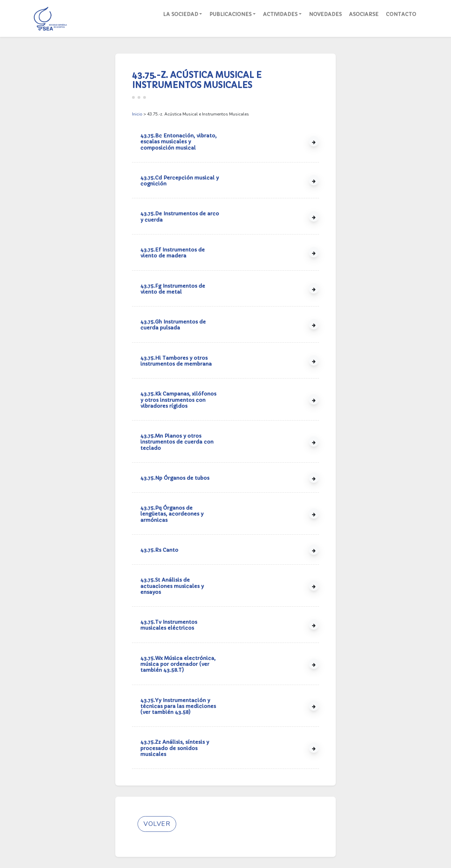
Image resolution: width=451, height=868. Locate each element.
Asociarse (364, 14)
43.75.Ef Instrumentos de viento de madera (173, 253)
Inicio (137, 114)
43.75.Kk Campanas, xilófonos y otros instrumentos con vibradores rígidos (178, 400)
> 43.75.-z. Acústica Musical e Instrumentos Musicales (190, 114)
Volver (157, 824)
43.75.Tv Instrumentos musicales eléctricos (169, 625)
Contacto (401, 14)
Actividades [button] (280, 14)
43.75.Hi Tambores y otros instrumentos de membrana (176, 361)
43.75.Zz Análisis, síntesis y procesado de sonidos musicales (175, 748)
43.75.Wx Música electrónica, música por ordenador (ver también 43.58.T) (178, 664)
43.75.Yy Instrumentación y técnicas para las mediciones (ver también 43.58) (178, 706)
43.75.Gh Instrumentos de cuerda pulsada (173, 325)
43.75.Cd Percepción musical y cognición (180, 181)
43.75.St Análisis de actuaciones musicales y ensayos (172, 586)
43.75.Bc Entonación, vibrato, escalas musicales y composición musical (178, 142)
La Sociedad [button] (181, 14)
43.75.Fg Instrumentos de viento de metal (173, 289)
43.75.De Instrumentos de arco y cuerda (180, 217)
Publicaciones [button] (230, 14)
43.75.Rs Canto (159, 550)
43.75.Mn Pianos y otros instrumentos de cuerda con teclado (177, 442)
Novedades (325, 14)
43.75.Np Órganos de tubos (175, 478)
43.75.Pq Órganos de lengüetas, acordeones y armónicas (172, 514)
